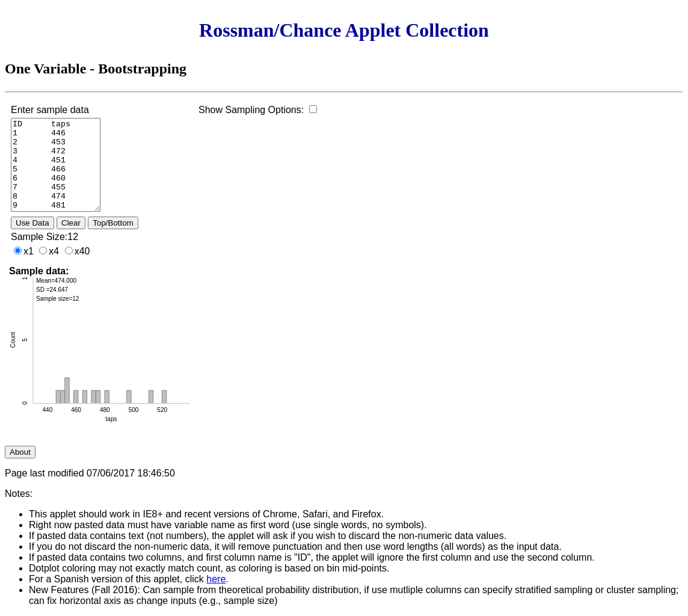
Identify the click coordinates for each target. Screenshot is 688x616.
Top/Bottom (113, 223)
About (20, 452)
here (216, 579)
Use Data (32, 223)
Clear (71, 223)
